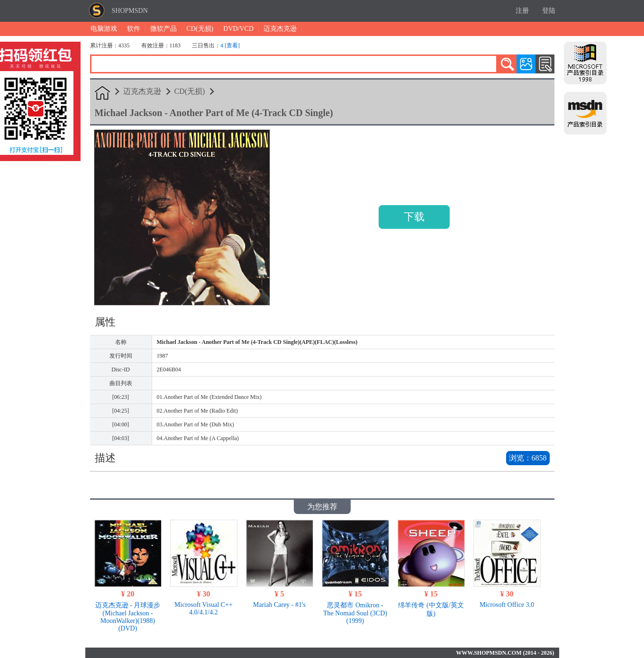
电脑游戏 (104, 29)
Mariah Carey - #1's (279, 605)
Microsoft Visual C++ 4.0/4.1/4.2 (204, 608)
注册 (522, 11)
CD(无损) (200, 29)
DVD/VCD (238, 29)
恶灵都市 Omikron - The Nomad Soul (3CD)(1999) (355, 613)
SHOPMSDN (130, 11)
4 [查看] (230, 45)
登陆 (549, 11)
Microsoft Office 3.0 (507, 605)
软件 (134, 29)
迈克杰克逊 (280, 29)
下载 (414, 217)
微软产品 (163, 29)
